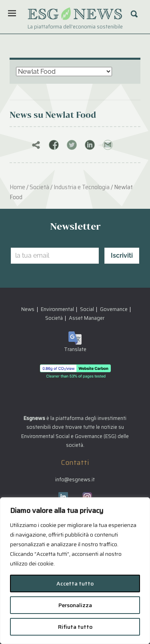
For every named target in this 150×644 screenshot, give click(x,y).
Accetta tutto (75, 583)
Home (17, 187)
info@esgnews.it (75, 479)
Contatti (75, 462)
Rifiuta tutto (75, 627)
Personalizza (75, 605)
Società (39, 187)
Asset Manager (87, 318)
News (28, 309)
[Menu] (12, 13)
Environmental (57, 309)
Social (87, 309)
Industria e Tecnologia (82, 187)
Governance (114, 309)
